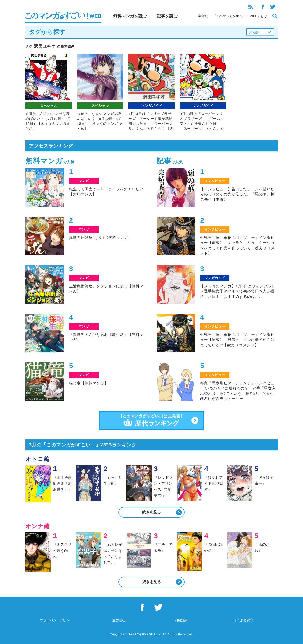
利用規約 (181, 620)
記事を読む (167, 16)
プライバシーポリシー (56, 620)
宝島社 (203, 16)
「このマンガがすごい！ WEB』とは (240, 16)
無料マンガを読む (130, 16)
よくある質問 (243, 620)
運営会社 (119, 620)
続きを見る (151, 512)
